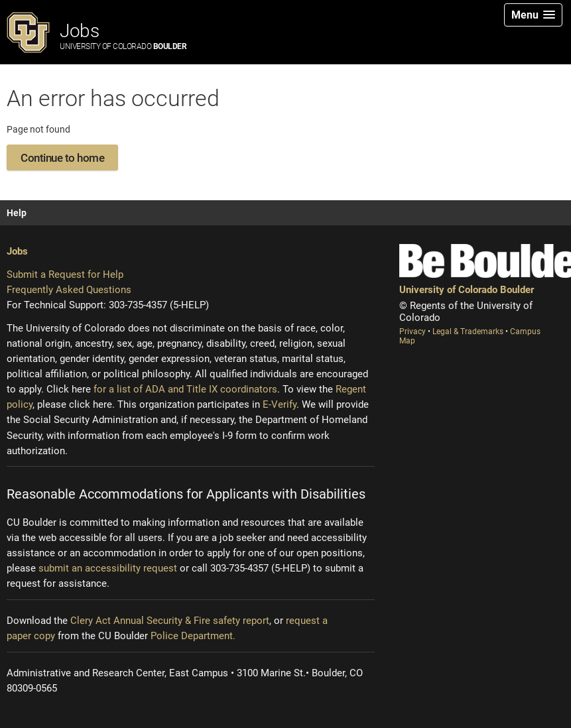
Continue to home (62, 158)
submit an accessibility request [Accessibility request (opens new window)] (108, 568)
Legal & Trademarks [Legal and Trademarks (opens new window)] (469, 332)
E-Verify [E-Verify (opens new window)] (280, 404)
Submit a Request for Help (65, 274)
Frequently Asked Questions (69, 290)
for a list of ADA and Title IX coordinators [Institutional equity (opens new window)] (185, 389)
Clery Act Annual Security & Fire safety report (170, 621)
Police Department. (193, 636)
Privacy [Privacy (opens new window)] (413, 332)
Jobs (123, 35)
